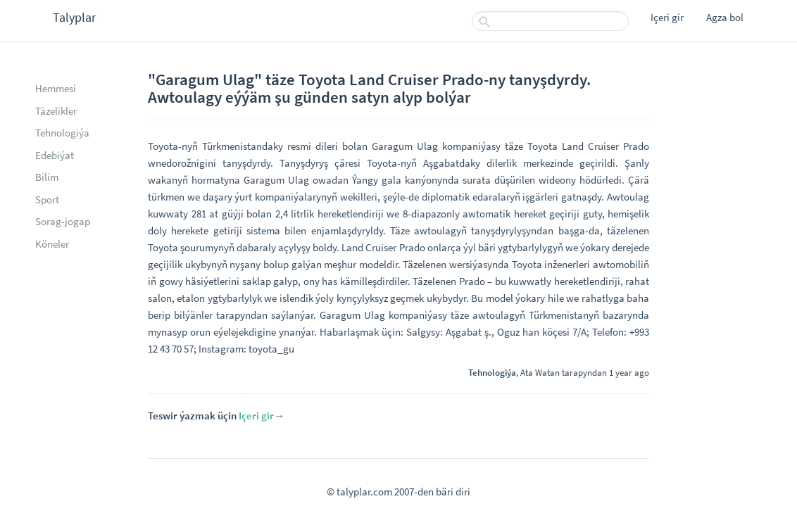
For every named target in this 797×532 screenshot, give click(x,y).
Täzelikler (56, 111)
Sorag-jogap (63, 221)
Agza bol (725, 17)
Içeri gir (667, 17)
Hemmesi (56, 88)
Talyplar (74, 17)
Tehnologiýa (62, 133)
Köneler (52, 244)
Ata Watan (540, 372)
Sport (47, 199)
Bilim (47, 177)
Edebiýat (55, 155)
